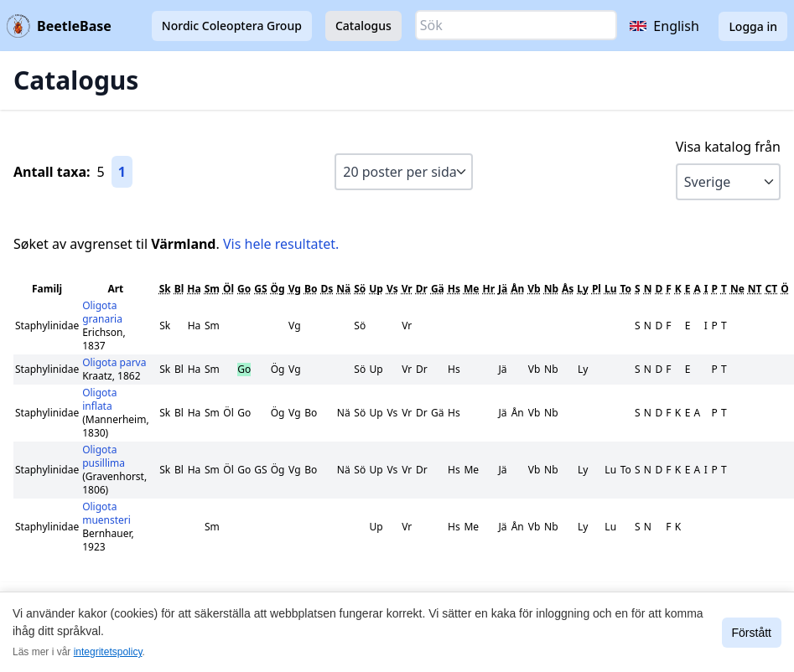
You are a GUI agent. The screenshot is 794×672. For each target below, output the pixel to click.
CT (772, 289)
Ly (583, 289)
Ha (194, 289)
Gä (438, 289)
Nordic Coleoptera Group (232, 26)
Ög (278, 289)
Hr (488, 289)
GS (260, 289)
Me (471, 289)
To (625, 289)
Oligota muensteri (106, 513)
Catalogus (363, 26)
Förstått (752, 633)
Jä (503, 289)
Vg (295, 289)
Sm (212, 289)
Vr (407, 289)
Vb (534, 289)
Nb (551, 289)
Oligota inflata (99, 399)
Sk (165, 289)
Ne (737, 289)
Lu (611, 289)
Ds (327, 289)
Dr (422, 289)
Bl (179, 289)
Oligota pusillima (104, 456)
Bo (311, 289)
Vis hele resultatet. (281, 244)
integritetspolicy (108, 652)
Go (244, 289)
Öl (228, 289)
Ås (568, 289)
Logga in (753, 26)
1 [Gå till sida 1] (122, 172)
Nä (343, 289)
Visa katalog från (728, 147)
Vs (392, 289)
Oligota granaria (102, 312)
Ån (517, 289)
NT (755, 289)
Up (376, 289)
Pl (597, 289)
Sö (360, 289)
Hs (454, 289)
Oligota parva (114, 362)
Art (115, 289)
